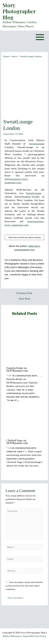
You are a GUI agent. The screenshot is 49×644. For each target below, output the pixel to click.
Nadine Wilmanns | (13, 636)
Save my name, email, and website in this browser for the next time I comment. (24, 586)
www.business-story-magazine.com (17, 181)
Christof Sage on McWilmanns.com (17, 442)
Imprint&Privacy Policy (35, 636)
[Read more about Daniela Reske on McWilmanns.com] (25, 342)
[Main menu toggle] (40, 37)
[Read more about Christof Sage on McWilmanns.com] (25, 425)
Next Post (24, 299)
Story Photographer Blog (19, 11)
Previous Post (24, 293)
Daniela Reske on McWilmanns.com (17, 369)
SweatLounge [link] (37, 144)
